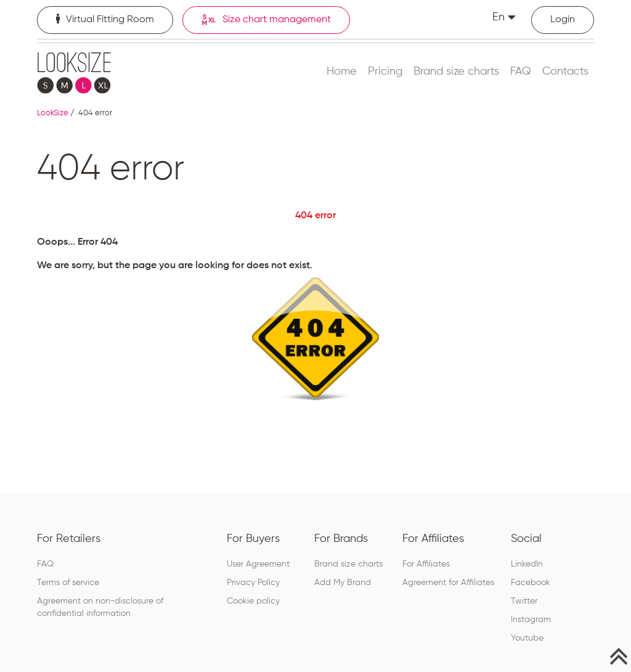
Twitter (524, 601)
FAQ (521, 72)
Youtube (527, 638)
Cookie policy (253, 601)
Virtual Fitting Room (105, 19)
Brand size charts (456, 72)
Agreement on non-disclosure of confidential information (100, 607)
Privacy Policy (253, 583)
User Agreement (258, 564)
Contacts (565, 72)
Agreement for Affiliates (448, 583)
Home (342, 72)
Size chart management (266, 20)
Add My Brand (343, 583)
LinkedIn (527, 564)
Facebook (531, 583)
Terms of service (68, 583)
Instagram (531, 620)
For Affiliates (426, 564)
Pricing (385, 72)
